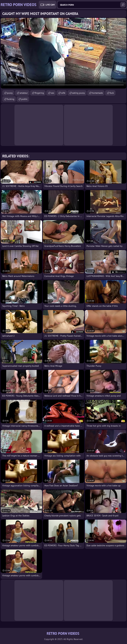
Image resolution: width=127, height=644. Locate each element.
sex (53, 93)
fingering (39, 93)
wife (63, 93)
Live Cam (50, 5)
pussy (10, 93)
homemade (97, 93)
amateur (24, 93)
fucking (11, 99)
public (24, 99)
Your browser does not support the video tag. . (63, 53)
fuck (112, 93)
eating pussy (79, 93)
